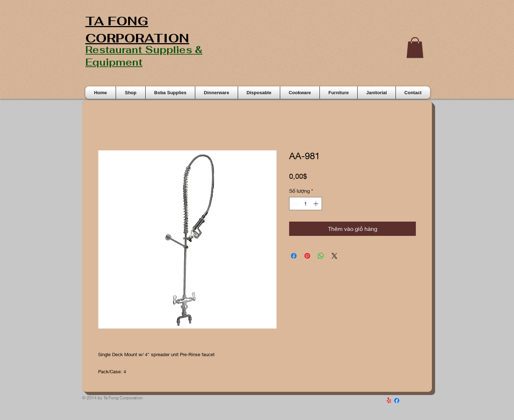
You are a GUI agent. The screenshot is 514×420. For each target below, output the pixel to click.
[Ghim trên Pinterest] (307, 256)
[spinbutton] (306, 204)
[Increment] (316, 204)
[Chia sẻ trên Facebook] (294, 256)
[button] (415, 48)
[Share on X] (334, 256)
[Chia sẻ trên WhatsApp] (321, 256)
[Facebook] (397, 401)
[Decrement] (295, 204)
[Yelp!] (389, 401)
